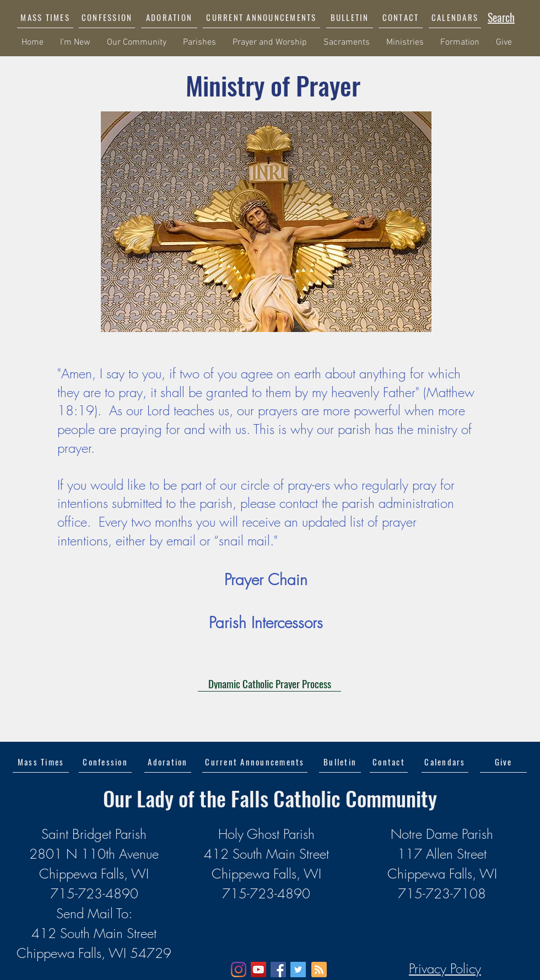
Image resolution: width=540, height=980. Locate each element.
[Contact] (389, 762)
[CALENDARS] (455, 17)
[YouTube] (258, 970)
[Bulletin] (340, 762)
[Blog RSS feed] (319, 970)
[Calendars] (445, 762)
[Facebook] (278, 970)
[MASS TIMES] (45, 17)
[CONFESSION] (107, 17)
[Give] (503, 762)
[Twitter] (298, 970)
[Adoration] (168, 762)
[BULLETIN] (350, 17)
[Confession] (105, 762)
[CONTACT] (401, 17)
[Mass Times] (41, 762)
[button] (261, 17)
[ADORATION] (169, 17)
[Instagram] (239, 970)
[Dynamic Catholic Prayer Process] (269, 683)
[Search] (501, 17)
